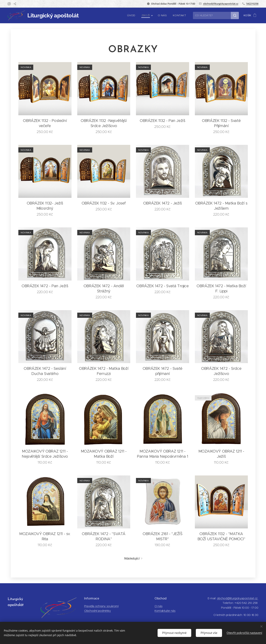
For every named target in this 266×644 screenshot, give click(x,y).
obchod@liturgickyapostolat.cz (221, 4)
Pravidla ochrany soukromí (101, 606)
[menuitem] (133, 15)
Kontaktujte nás (165, 611)
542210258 (252, 4)
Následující (132, 558)
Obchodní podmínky (98, 611)
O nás (158, 606)
